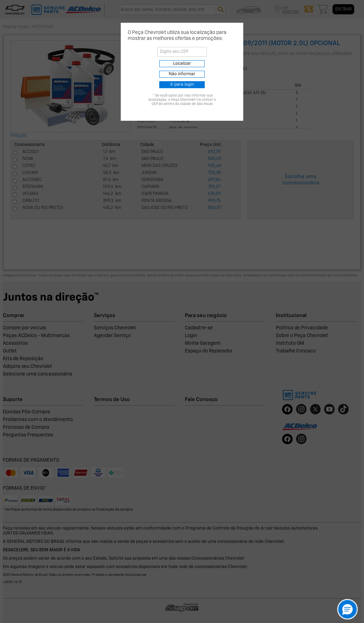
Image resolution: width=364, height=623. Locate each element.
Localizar (182, 64)
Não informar (182, 74)
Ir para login (182, 85)
